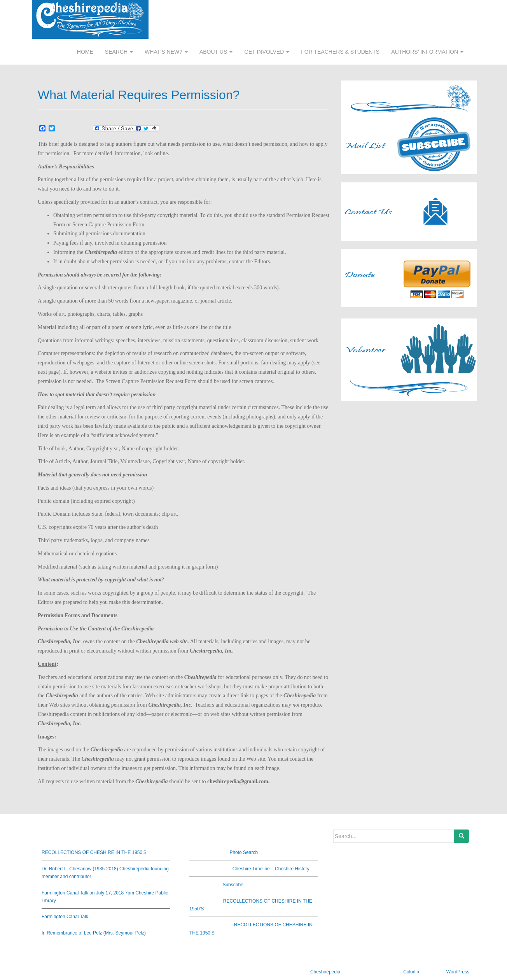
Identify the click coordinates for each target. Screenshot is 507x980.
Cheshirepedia (325, 972)
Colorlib (411, 972)
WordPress (458, 972)
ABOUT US (216, 52)
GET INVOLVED (267, 52)
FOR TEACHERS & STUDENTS (340, 52)
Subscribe (233, 885)
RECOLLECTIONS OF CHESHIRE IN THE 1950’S (94, 852)
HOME (85, 52)
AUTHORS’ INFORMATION (427, 52)
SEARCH (119, 52)
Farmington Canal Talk (65, 917)
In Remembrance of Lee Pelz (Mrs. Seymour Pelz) (94, 933)
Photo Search (244, 852)
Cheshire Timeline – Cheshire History (271, 869)
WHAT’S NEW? (166, 52)
